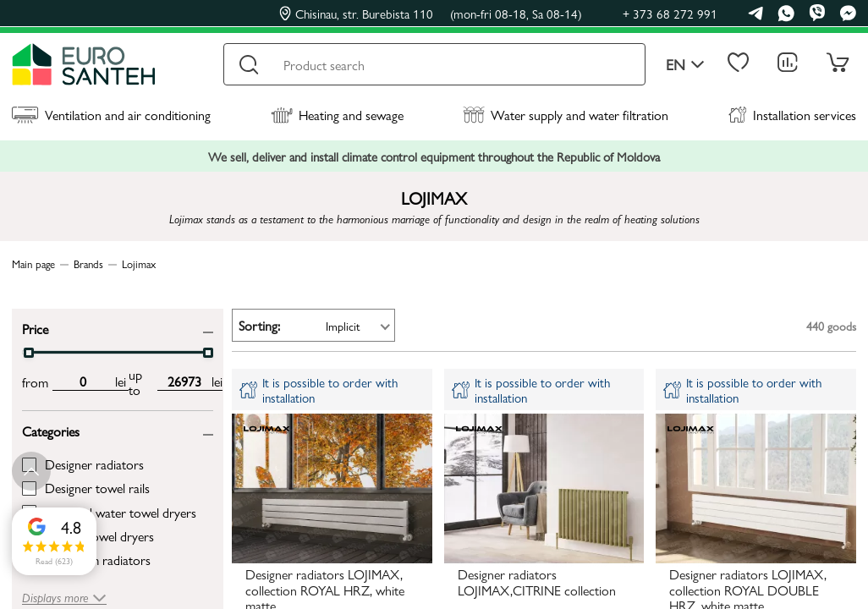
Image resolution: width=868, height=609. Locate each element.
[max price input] (184, 381)
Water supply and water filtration (566, 115)
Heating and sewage (337, 115)
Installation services (792, 115)
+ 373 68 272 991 (670, 13)
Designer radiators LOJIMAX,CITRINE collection (537, 583)
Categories (51, 430)
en (685, 65)
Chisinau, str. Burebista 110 (431, 14)
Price (35, 328)
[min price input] (82, 381)
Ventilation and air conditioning (111, 115)
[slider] (29, 353)
